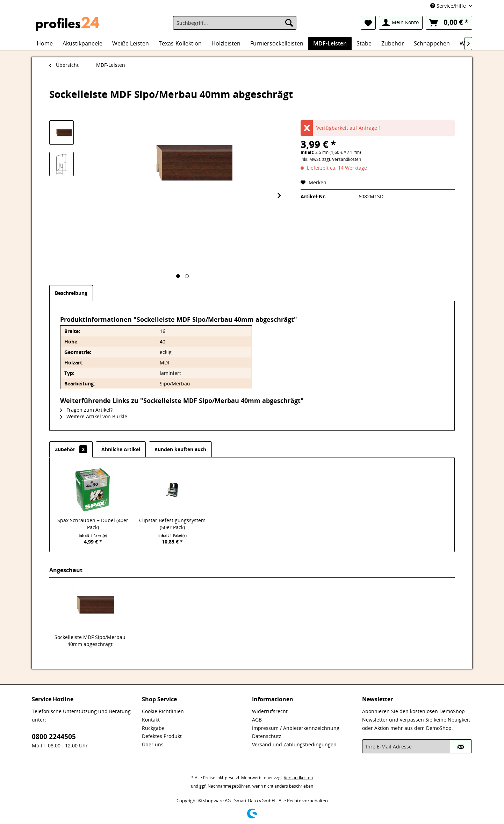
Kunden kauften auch (180, 449)
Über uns (153, 744)
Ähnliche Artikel (121, 449)
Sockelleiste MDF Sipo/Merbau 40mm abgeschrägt (90, 641)
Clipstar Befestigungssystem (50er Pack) (172, 524)
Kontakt (151, 720)
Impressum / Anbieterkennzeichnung (296, 728)
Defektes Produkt (162, 736)
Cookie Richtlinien (163, 711)
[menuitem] (235, 23)
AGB (257, 720)
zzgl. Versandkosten (342, 159)
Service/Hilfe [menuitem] (449, 6)
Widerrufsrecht (270, 711)
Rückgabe (153, 728)
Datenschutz (267, 736)
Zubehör (71, 449)
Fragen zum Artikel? (86, 410)
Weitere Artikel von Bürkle (94, 416)
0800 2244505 (54, 737)
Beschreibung (71, 293)
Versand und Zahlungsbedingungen (294, 744)
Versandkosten (298, 778)
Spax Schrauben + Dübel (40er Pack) (93, 524)
